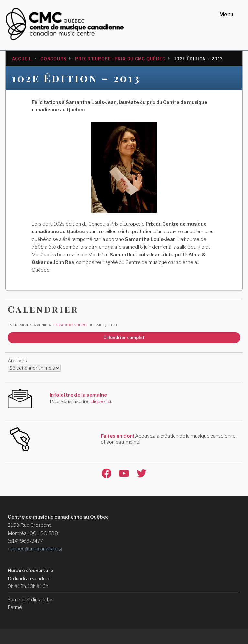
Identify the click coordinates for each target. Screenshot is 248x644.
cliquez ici (101, 401)
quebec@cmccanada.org (35, 549)
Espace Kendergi (71, 325)
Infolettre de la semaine (78, 395)
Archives (17, 361)
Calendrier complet (124, 337)
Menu (226, 14)
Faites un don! (117, 436)
